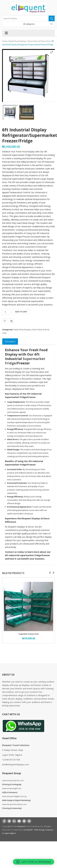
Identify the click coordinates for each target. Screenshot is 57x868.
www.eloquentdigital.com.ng (14, 796)
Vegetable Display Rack (29, 634)
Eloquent (21, 826)
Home (5, 41)
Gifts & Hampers (10, 792)
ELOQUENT (28, 830)
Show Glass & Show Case (39, 41)
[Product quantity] (6, 312)
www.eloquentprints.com (13, 780)
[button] (34, 862)
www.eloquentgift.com (12, 788)
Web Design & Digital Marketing (16, 800)
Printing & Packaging (12, 784)
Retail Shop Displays (18, 41)
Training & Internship (12, 808)
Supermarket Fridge (25, 361)
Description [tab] (10, 341)
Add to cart (21, 312)
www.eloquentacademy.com (14, 804)
